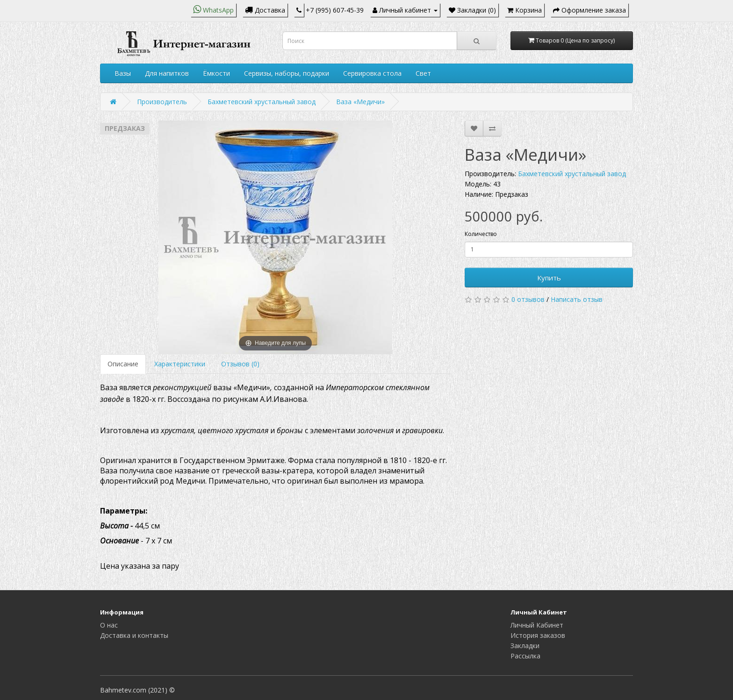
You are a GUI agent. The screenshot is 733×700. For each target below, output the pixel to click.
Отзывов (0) (240, 364)
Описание (123, 364)
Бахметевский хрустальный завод (262, 102)
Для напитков (167, 73)
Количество (481, 234)
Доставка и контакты (134, 635)
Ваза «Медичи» (360, 102)
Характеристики (180, 364)
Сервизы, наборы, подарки (287, 73)
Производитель (162, 102)
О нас (109, 625)
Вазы (123, 73)
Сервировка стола (372, 73)
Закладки (525, 646)
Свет (423, 73)
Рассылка (525, 656)
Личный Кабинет (537, 625)
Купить (549, 278)
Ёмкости (216, 73)
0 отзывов (528, 299)
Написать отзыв (577, 299)
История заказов (538, 635)
